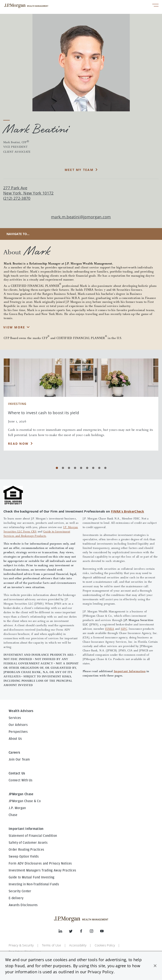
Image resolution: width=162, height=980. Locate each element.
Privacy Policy (100, 972)
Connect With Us (21, 780)
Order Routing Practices (26, 850)
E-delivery (16, 898)
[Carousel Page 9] (105, 468)
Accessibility (78, 945)
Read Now (18, 444)
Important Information (130, 672)
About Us (15, 739)
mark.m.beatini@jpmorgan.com (81, 217)
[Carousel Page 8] (99, 468)
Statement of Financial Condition (33, 836)
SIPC (124, 629)
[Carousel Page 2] (63, 468)
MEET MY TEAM (79, 170)
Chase (13, 815)
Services (15, 718)
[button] (155, 966)
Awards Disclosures (23, 905)
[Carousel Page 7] (93, 468)
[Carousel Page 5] (81, 468)
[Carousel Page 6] (87, 468)
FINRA (110, 629)
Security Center (20, 891)
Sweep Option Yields (24, 857)
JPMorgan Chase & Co (25, 801)
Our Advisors (18, 725)
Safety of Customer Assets (28, 843)
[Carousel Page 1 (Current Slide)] (57, 468)
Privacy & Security (21, 945)
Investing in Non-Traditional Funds (34, 884)
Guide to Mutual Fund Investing (32, 877)
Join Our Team (19, 759)
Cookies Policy (105, 945)
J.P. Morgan (17, 808)
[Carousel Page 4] (75, 468)
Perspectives (18, 732)
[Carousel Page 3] (69, 468)
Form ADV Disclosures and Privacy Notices (40, 863)
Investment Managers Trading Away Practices (42, 870)
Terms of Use (51, 945)
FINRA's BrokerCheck (128, 511)
